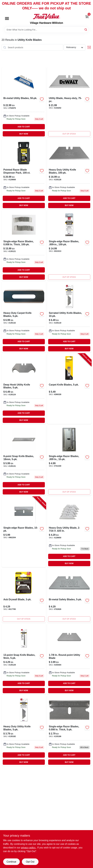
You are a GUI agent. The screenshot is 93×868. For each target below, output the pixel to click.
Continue (11, 862)
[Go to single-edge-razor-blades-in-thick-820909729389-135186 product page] (69, 731)
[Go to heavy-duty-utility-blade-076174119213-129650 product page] (69, 532)
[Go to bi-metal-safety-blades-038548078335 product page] (69, 596)
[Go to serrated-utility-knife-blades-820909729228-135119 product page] (69, 317)
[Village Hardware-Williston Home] (46, 16)
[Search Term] (46, 30)
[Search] (86, 29)
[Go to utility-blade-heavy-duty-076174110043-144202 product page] (69, 102)
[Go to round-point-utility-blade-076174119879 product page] (69, 659)
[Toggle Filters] (89, 47)
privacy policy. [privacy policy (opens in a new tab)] (28, 848)
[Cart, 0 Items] (87, 16)
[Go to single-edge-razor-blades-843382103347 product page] (69, 460)
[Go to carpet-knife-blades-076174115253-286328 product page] (69, 389)
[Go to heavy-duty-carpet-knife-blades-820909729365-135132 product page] (24, 317)
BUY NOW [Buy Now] (24, 134)
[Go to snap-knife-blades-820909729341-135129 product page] (24, 659)
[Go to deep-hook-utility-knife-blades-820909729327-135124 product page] (24, 389)
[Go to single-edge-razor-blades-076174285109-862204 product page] (24, 532)
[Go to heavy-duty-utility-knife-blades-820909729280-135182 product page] (24, 731)
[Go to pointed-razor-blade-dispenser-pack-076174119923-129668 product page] (24, 174)
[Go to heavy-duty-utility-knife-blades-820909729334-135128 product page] (69, 174)
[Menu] (7, 19)
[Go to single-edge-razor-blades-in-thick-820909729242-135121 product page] (24, 245)
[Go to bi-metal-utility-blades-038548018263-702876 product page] (24, 102)
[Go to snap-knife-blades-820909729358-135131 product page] (24, 460)
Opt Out (30, 862)
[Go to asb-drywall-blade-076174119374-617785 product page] (24, 596)
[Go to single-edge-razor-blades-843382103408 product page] (69, 245)
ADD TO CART (24, 127)
